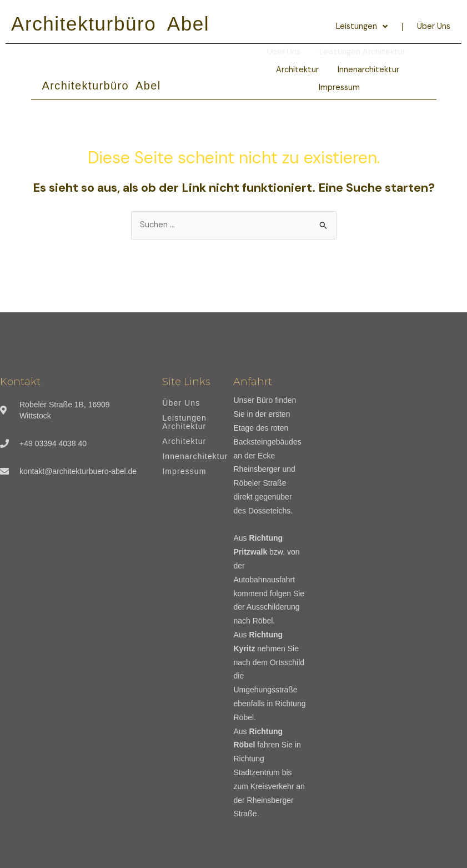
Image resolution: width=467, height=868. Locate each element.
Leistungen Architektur (184, 422)
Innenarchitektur (368, 70)
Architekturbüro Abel (110, 24)
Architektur (297, 70)
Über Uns (434, 26)
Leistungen (362, 27)
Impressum (339, 88)
